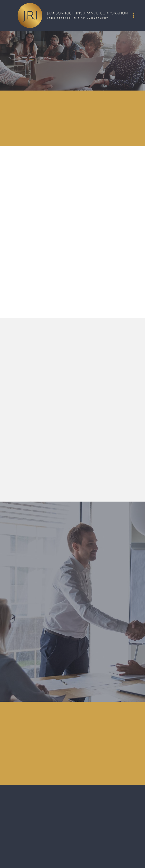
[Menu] (133, 15)
